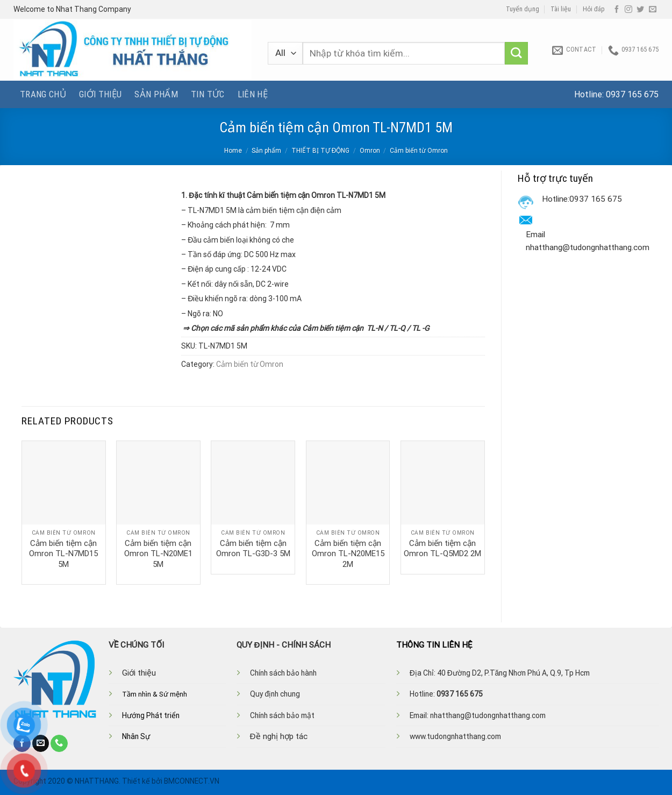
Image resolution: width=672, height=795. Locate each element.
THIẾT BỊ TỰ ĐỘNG (321, 151)
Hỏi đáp (594, 9)
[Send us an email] (653, 10)
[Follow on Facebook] (617, 10)
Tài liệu (561, 9)
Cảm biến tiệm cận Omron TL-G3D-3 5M (253, 549)
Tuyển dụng (523, 9)
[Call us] (59, 743)
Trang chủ (43, 94)
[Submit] (516, 54)
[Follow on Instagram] (628, 10)
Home (233, 151)
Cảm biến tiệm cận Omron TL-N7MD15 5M (63, 554)
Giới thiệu (100, 94)
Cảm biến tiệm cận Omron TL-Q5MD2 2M (442, 549)
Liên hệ (253, 94)
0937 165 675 (632, 94)
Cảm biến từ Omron (419, 151)
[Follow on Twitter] (640, 10)
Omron (370, 151)
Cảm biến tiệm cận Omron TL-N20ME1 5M (158, 554)
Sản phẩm (156, 94)
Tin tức (208, 94)
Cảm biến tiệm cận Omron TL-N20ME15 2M (348, 554)
